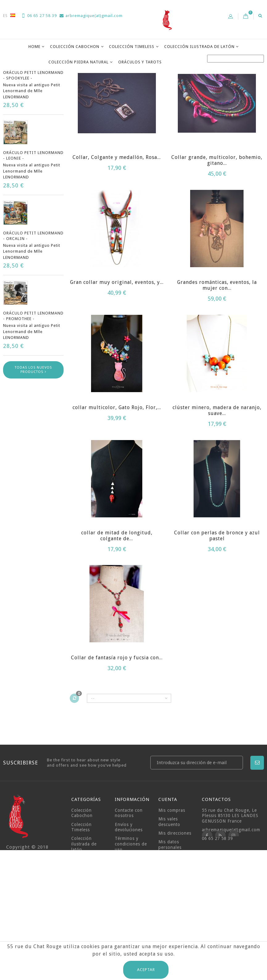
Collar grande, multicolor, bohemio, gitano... (217, 230)
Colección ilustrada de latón (199, 47)
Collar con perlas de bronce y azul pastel (217, 606)
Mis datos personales (170, 914)
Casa (8, 78)
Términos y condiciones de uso (131, 914)
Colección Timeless (132, 47)
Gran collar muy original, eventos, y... (117, 352)
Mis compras (172, 880)
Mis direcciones (175, 903)
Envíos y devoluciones (129, 897)
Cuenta (168, 869)
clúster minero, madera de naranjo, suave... (217, 480)
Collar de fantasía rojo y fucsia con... (117, 728)
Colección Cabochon (75, 47)
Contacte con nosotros (129, 883)
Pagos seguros (131, 937)
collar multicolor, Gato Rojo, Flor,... (117, 477)
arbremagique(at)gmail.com (91, 16)
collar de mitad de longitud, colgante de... (117, 606)
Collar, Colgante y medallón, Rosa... (117, 227)
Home (34, 47)
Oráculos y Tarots (140, 62)
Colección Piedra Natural (79, 62)
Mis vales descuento (169, 892)
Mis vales (168, 926)
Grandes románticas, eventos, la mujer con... (217, 355)
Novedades (24, 101)
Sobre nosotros (131, 928)
